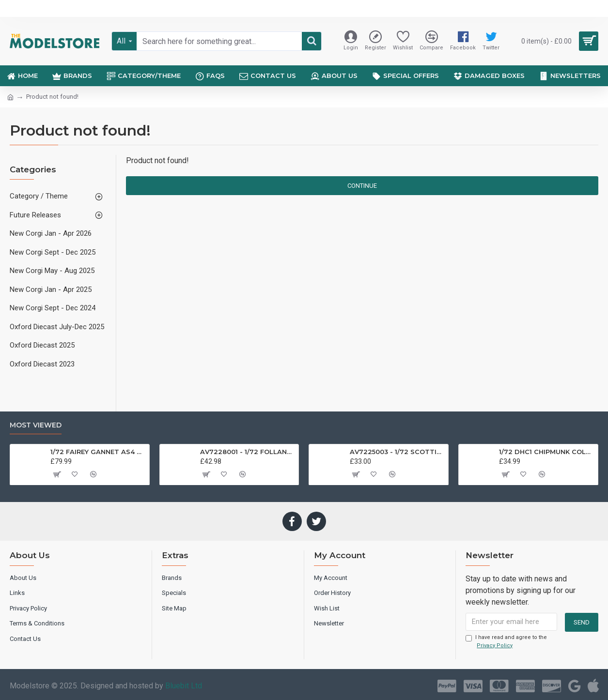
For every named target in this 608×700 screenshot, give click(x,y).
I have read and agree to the (506, 642)
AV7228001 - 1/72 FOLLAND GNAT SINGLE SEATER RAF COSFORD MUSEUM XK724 (248, 451)
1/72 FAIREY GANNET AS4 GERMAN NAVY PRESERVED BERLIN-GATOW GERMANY (98, 451)
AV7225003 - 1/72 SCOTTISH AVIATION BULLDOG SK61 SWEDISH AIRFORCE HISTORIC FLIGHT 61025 (398, 451)
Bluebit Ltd (184, 686)
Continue (362, 186)
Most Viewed (36, 425)
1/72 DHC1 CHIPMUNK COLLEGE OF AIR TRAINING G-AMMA (547, 451)
